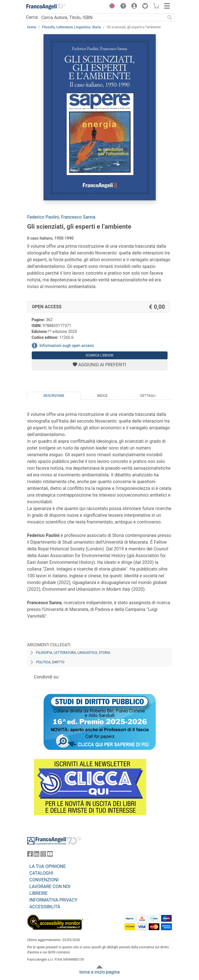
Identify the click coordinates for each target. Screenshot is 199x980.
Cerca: (32, 17)
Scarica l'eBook (99, 355)
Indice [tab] (102, 396)
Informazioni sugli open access (67, 346)
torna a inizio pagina (99, 972)
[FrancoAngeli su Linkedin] (36, 855)
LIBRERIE (39, 893)
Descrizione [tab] (54, 396)
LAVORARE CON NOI (50, 887)
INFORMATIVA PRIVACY (53, 900)
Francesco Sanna (78, 217)
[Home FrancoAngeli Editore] (46, 7)
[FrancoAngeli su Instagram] (43, 855)
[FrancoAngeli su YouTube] (50, 855)
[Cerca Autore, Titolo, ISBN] (103, 17)
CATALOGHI (41, 873)
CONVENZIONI (44, 880)
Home (32, 27)
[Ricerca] (170, 17)
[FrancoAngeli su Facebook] (30, 855)
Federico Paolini (43, 217)
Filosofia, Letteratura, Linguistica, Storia (71, 27)
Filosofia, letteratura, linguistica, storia (73, 653)
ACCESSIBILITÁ (45, 907)
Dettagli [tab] (148, 396)
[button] (111, 7)
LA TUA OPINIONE (48, 866)
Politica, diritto (50, 662)
